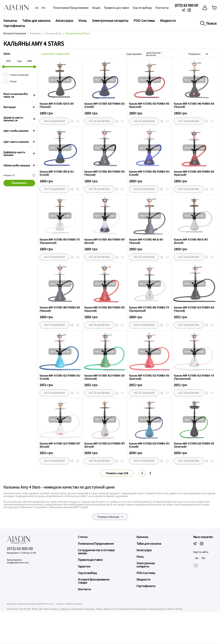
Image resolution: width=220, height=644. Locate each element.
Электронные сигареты (110, 21)
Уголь (83, 21)
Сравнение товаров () (55, 54)
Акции (96, 8)
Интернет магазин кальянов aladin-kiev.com (30, 633)
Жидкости (168, 21)
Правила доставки (116, 8)
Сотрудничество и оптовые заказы (96, 581)
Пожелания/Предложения (71, 8)
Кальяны (10, 21)
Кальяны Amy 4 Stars (78, 33)
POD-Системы (144, 21)
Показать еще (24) (117, 503)
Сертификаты (14, 26)
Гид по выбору (142, 8)
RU (43, 8)
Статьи (83, 567)
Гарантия (84, 596)
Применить (19, 183)
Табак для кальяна (36, 21)
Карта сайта (201, 582)
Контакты (162, 8)
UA (37, 8)
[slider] (4, 67)
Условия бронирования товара (93, 611)
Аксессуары (64, 21)
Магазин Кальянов (15, 33)
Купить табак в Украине (69, 633)
